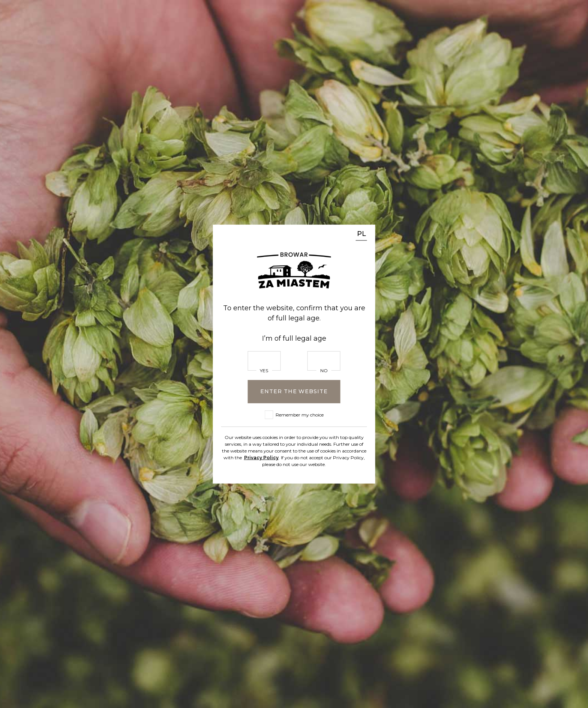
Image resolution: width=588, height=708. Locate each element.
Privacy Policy (261, 457)
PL (361, 234)
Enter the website (294, 391)
